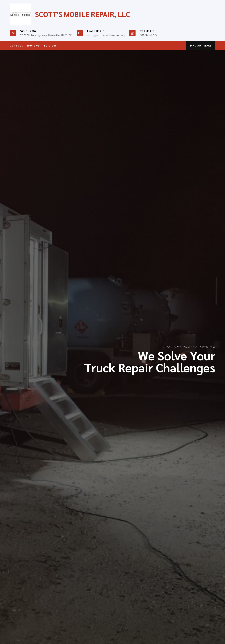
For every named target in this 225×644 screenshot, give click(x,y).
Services (50, 45)
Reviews (33, 45)
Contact (16, 45)
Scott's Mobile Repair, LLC (83, 14)
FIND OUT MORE (201, 45)
